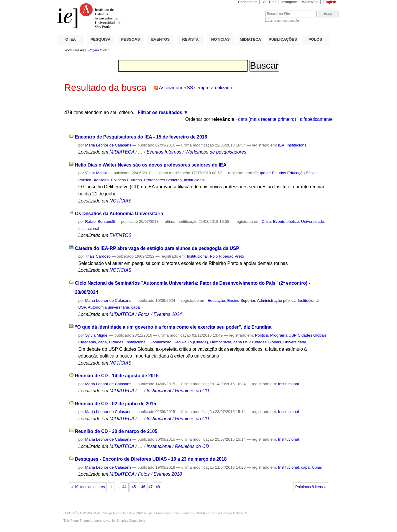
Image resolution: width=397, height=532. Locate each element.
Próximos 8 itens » (310, 487)
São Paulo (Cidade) (191, 342)
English (330, 2)
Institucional (297, 145)
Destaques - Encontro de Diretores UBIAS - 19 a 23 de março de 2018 (151, 459)
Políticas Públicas (126, 180)
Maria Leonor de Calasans (108, 145)
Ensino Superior (241, 300)
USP (82, 307)
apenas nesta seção (284, 21)
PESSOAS (131, 39)
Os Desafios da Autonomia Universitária (119, 214)
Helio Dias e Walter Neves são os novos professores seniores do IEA (151, 165)
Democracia (221, 342)
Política (262, 335)
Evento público (286, 221)
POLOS (315, 39)
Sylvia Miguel (97, 335)
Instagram (289, 2)
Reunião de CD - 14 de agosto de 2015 (117, 376)
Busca (251, 10)
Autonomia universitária (109, 307)
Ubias (317, 467)
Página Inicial (98, 50)
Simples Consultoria (131, 521)
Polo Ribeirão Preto (227, 256)
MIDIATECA (250, 39)
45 (134, 487)
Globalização (160, 342)
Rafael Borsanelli (100, 221)
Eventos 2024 (168, 314)
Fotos (144, 314)
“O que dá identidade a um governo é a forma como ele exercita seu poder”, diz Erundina (173, 327)
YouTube (270, 2)
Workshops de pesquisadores (216, 152)
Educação (216, 300)
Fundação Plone (168, 513)
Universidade (313, 221)
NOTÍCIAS (220, 39)
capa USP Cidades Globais (257, 342)
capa (136, 307)
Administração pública (276, 300)
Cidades (116, 342)
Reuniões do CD (192, 391)
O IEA (70, 39)
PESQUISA (101, 39)
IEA (281, 145)
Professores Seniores (163, 180)
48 (158, 487)
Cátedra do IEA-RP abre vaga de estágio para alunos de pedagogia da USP (157, 248)
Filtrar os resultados (160, 112)
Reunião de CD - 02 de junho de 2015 (115, 404)
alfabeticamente (316, 119)
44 (124, 487)
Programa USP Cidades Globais (298, 335)
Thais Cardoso (98, 256)
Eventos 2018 (168, 474)
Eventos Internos (164, 152)
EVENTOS (161, 39)
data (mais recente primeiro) (267, 119)
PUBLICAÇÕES (283, 39)
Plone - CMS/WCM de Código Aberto (95, 513)
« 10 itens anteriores (88, 487)
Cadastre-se (248, 2)
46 (143, 487)
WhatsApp (310, 2)
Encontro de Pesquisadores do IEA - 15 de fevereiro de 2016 (141, 137)
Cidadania (87, 342)
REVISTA (191, 39)
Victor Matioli (96, 173)
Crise (266, 221)
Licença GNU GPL (234, 513)
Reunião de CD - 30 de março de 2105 (116, 431)
